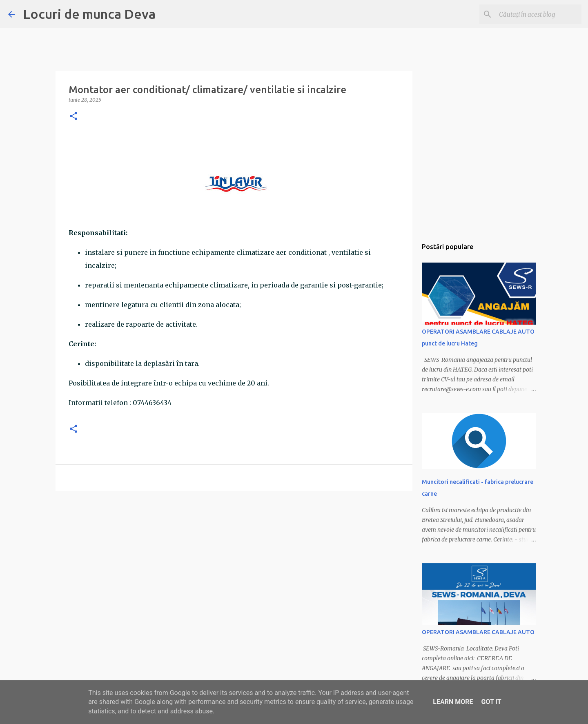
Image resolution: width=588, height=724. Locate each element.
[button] (73, 117)
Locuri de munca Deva (89, 14)
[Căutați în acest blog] (539, 14)
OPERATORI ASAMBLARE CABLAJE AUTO (478, 632)
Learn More (453, 702)
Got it (491, 702)
